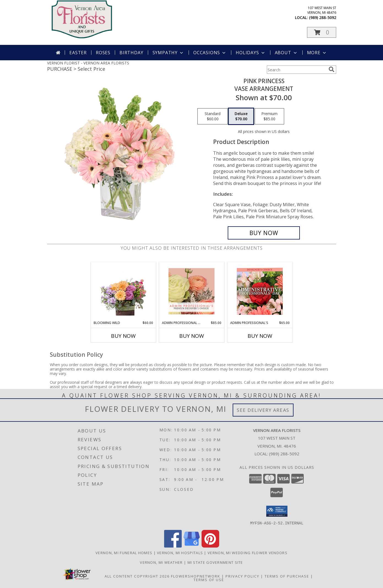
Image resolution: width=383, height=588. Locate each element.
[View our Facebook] (173, 546)
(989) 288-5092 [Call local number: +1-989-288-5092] (323, 17)
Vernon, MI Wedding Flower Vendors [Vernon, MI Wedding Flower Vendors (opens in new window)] (248, 552)
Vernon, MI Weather (161, 562)
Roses (103, 53)
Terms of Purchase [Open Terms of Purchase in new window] (287, 576)
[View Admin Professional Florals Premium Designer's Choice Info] (192, 291)
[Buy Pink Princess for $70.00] (264, 233)
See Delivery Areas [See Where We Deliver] (263, 410)
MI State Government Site (215, 562)
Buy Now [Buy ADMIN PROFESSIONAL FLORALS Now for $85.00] (192, 336)
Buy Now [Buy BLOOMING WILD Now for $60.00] (123, 336)
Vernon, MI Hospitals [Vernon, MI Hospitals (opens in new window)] (180, 552)
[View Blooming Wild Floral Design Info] (123, 291)
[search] (332, 69)
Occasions (210, 53)
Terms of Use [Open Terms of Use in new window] (209, 579)
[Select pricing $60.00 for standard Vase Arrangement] (213, 116)
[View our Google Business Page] (192, 546)
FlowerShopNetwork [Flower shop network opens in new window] (196, 576)
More (317, 53)
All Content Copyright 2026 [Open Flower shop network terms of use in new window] (137, 576)
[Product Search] (297, 70)
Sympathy (168, 53)
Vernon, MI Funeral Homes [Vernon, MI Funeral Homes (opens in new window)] (124, 552)
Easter (78, 53)
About (286, 53)
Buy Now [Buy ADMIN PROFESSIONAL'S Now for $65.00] (260, 336)
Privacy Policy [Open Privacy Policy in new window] (242, 576)
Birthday (131, 53)
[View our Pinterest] (210, 546)
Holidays (251, 53)
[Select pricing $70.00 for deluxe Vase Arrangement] (241, 116)
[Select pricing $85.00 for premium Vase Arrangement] (269, 116)
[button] (322, 32)
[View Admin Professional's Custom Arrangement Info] (260, 291)
